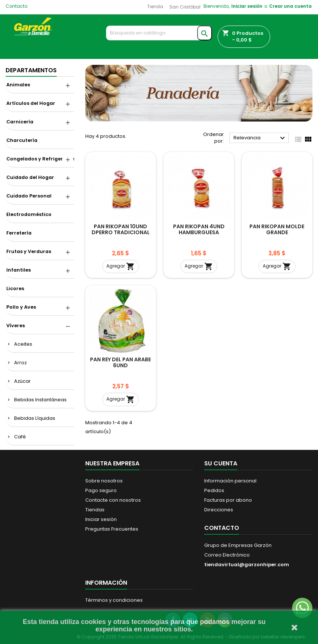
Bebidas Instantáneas (40, 400)
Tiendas (95, 510)
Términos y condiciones (114, 600)
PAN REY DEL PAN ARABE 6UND (120, 362)
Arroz (20, 363)
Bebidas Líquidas (35, 418)
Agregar (121, 266)
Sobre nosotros (104, 481)
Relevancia (260, 138)
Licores (15, 288)
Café (20, 437)
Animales (18, 85)
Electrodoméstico (29, 214)
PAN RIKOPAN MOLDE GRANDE (277, 229)
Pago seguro (101, 490)
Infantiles (19, 270)
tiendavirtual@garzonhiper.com (247, 565)
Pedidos (214, 490)
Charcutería (22, 140)
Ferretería (19, 233)
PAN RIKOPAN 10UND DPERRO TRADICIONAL (121, 229)
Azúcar (22, 381)
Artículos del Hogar (31, 103)
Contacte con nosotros (113, 500)
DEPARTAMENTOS (31, 70)
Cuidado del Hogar (30, 177)
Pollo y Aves (21, 307)
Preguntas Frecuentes (112, 529)
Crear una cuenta (290, 6)
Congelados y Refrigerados (40, 159)
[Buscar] (159, 33)
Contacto (16, 6)
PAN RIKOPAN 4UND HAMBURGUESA (199, 229)
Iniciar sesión (247, 6)
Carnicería (20, 122)
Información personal (230, 481)
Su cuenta (221, 463)
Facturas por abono (228, 500)
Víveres (16, 326)
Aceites (23, 344)
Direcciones (219, 510)
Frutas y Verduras (29, 251)
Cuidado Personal (29, 196)
